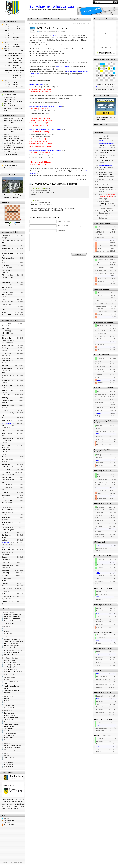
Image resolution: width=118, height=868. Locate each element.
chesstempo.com (9, 765)
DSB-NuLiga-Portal (10, 663)
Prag (3, 310)
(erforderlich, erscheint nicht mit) (69, 226)
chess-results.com (9, 713)
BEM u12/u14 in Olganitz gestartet (53, 28)
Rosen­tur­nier (6, 518)
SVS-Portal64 (8, 667)
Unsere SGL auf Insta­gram (12, 619)
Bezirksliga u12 (17, 66)
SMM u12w (98, 670)
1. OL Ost (15, 26)
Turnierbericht (61, 31)
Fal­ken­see (5, 575)
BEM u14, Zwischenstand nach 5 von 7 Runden (45, 150)
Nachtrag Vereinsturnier (39, 24)
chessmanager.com (10, 715)
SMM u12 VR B (17, 68)
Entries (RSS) (8, 823)
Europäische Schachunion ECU (13, 641)
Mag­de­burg (5, 570)
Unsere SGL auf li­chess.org (12, 614)
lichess (6, 688)
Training (72, 19)
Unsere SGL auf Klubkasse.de (104, 96)
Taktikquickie (6, 202)
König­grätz (5, 594)
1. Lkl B (15, 33)
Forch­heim (5, 515)
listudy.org (7, 756)
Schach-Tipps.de (9, 758)
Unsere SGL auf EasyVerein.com (13, 863)
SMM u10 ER (17, 77)
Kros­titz (4, 245)
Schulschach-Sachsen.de (12, 652)
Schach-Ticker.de (9, 707)
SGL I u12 (8, 66)
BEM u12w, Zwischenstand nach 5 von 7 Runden (46, 106)
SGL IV (7, 33)
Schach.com (7, 703)
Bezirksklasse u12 (18, 70)
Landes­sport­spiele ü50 (106, 211)
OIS (3, 488)
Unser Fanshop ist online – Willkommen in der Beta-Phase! (13, 145)
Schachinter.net (8, 729)
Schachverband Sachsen (11, 648)
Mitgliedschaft (70, 266)
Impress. (86, 19)
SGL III (7, 31)
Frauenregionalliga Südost (103, 450)
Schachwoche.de (9, 760)
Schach (55, 31)
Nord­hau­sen (6, 413)
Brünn (4, 586)
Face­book (17, 691)
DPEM (4, 385)
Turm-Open (5, 266)
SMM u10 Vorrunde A (101, 720)
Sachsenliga (16, 31)
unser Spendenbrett (108, 60)
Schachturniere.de (9, 731)
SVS (10, 270)
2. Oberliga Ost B (100, 256)
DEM (3, 236)
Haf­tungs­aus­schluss (51, 267)
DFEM (9, 375)
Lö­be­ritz (4, 307)
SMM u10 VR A (17, 75)
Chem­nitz (5, 495)
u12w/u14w (66, 67)
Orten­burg (5, 492)
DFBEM (10, 390)
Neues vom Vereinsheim (10, 175)
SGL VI (7, 38)
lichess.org (7, 629)
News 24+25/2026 (9, 106)
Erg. (4, 243)
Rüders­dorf (5, 351)
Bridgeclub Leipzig (9, 677)
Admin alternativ (9, 820)
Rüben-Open (6, 275)
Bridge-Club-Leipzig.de (11, 166)
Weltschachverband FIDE (12, 639)
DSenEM (5, 380)
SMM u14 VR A (17, 61)
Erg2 (7, 272)
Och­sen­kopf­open (7, 472)
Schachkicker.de (9, 705)
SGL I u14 (8, 58)
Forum (79, 19)
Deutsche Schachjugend (11, 646)
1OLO (13, 671)
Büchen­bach (6, 282)
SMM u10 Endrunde (101, 736)
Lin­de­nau (5, 560)
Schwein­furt (6, 253)
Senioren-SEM (6, 550)
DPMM (15, 82)
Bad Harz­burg (6, 535)
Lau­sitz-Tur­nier (7, 324)
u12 (58, 67)
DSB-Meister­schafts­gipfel (107, 150)
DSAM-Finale (109, 160)
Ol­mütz (4, 431)
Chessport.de (8, 722)
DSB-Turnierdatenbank (11, 717)
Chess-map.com (9, 720)
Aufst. (18, 665)
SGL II (7, 29)
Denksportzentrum (8, 161)
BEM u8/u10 (55, 35)
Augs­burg (5, 398)
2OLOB (18, 671)
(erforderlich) (64, 221)
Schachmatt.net (8, 762)
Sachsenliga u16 (18, 51)
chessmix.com (8, 738)
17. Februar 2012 (37, 202)
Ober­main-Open (7, 353)
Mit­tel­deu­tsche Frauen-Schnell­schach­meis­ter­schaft (106, 175)
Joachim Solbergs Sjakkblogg (13, 745)
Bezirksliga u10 (17, 73)
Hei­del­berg (5, 573)
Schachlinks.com (9, 735)
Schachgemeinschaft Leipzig (52, 6)
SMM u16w (98, 542)
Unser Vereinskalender (102, 125)
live (3, 280)
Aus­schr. (11, 345)
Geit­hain (4, 464)
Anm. (4, 426)
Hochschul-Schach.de (10, 655)
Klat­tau (4, 312)
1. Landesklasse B (100, 322)
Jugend (41, 31)
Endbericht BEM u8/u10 (79, 24)
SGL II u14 (8, 63)
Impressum (41, 267)
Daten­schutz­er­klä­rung (65, 267)
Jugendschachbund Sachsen (13, 650)
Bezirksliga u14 (17, 58)
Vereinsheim (79, 266)
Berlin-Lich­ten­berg (8, 421)
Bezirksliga (16, 38)
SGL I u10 (8, 73)
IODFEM (5, 433)
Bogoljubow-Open (7, 565)
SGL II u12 (8, 70)
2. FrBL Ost (16, 44)
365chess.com (8, 767)
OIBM (4, 589)
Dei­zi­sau (5, 557)
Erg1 (3, 272)
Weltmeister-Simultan (106, 187)
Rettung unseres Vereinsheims (105, 19)
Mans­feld (5, 345)
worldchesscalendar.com (11, 724)
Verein (39, 19)
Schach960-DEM (7, 368)
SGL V (7, 35)
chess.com (7, 631)
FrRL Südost (16, 47)
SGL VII (7, 40)
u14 (61, 67)
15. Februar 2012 (37, 190)
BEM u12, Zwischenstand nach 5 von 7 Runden (45, 129)
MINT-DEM (5, 485)
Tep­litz (4, 299)
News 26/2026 (8, 104)
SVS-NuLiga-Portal (10, 665)
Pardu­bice (5, 365)
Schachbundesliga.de (10, 669)
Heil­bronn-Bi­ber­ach (8, 395)
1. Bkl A (15, 40)
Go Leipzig (7, 679)
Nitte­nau (4, 498)
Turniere (65, 19)
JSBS (7, 333)
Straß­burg (5, 348)
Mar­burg (4, 540)
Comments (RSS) (9, 825)
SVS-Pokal (16, 85)
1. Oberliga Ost (99, 223)
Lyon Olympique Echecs (11, 686)
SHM (3, 331)
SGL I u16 (8, 51)
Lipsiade (4, 285)
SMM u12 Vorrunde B (101, 632)
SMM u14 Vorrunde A (101, 589)
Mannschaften (56, 19)
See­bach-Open (7, 248)
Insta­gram (7, 693)
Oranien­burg (6, 470)
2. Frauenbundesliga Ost (102, 421)
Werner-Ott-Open (7, 400)
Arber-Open (6, 405)
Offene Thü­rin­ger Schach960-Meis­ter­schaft (8, 510)
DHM (3, 591)
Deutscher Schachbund (11, 644)
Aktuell (33, 19)
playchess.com (8, 633)
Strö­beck (5, 263)
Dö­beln (4, 562)
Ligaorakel (7, 671)
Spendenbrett (33, 267)
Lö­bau (4, 410)
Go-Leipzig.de (8, 168)
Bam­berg (5, 477)
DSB (12, 253)
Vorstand (63, 266)
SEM (3, 597)
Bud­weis (4, 315)
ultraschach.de (8, 740)
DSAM (4, 602)
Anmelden (7, 818)
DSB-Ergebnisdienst (10, 660)
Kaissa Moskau (8, 691)
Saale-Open (6, 467)
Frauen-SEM (11, 597)
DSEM (4, 302)
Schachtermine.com (10, 733)
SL (22, 671)
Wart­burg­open (6, 258)
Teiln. (8, 426)
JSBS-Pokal (16, 87)
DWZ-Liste (46, 19)
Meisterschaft (48, 31)
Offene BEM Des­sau (8, 241)
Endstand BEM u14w (36, 84)
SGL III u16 (9, 56)
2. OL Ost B (16, 29)
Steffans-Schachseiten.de (12, 748)
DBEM (4, 390)
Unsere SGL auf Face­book (12, 617)
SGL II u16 (8, 53)
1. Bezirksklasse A (100, 388)
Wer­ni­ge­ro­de (11, 530)
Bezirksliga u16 (17, 56)
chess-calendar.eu (9, 726)
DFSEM (10, 302)
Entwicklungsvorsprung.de (12, 750)
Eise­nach (5, 532)
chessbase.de (8, 698)
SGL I (7, 26)
